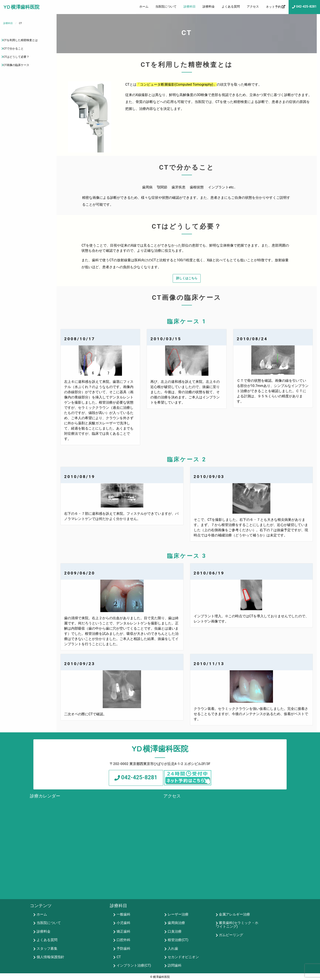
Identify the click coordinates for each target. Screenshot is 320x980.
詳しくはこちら (187, 278)
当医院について (166, 7)
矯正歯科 (123, 931)
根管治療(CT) (178, 940)
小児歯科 (123, 923)
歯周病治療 (176, 923)
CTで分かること (13, 49)
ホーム (144, 7)
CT (119, 957)
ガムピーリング (231, 935)
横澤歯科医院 (25, 7)
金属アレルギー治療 (234, 915)
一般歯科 (123, 915)
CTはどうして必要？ (16, 57)
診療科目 (190, 7)
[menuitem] (144, 7)
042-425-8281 (306, 7)
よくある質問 (231, 7)
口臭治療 (175, 931)
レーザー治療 (178, 915)
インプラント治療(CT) (134, 966)
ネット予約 (273, 7)
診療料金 (209, 7)
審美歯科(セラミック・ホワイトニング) (237, 925)
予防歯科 (123, 949)
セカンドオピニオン (183, 957)
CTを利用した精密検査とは (20, 40)
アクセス (253, 7)
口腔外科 (123, 940)
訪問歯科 (175, 966)
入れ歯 (173, 949)
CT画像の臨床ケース (16, 65)
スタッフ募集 (47, 949)
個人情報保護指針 (50, 957)
